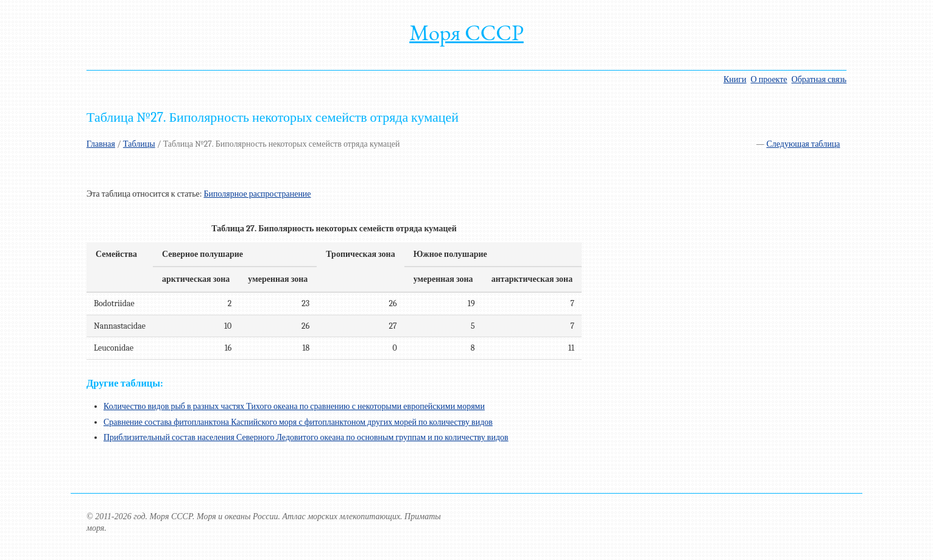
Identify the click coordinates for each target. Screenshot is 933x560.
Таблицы (139, 144)
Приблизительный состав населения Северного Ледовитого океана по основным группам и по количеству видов (306, 437)
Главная (101, 144)
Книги (735, 79)
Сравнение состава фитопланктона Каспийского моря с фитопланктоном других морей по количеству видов (298, 422)
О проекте (769, 79)
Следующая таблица (803, 144)
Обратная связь (819, 79)
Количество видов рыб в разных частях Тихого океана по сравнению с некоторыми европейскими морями (294, 406)
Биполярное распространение (257, 194)
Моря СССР (466, 33)
